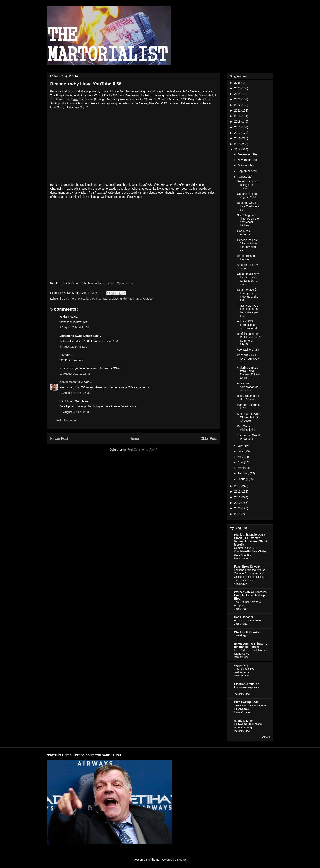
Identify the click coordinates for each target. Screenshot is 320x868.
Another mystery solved (247, 267)
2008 (238, 514)
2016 (238, 138)
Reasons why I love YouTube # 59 (248, 206)
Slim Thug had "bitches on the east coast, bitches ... (248, 220)
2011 (238, 497)
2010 (238, 503)
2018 (238, 127)
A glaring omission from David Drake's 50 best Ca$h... (249, 373)
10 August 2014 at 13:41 (75, 374)
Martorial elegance (90, 299)
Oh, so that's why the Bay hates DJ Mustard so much (248, 279)
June (241, 451)
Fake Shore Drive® (247, 567)
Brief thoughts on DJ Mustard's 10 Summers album (249, 339)
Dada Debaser (244, 617)
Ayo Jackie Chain (248, 350)
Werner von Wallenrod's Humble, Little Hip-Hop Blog (250, 595)
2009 (238, 508)
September (245, 171)
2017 (238, 133)
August (242, 177)
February (244, 473)
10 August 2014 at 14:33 (75, 393)
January (243, 479)
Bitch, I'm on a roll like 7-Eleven (248, 398)
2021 (238, 110)
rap (105, 299)
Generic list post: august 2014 (248, 196)
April (241, 462)
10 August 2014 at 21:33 (75, 412)
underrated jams (131, 299)
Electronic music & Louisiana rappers (247, 686)
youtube (148, 299)
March (242, 468)
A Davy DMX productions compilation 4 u (248, 325)
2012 (238, 491)
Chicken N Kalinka (247, 632)
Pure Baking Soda (246, 702)
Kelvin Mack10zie (71, 382)
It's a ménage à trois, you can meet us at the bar (248, 295)
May (241, 457)
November (244, 160)
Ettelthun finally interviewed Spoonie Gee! (108, 283)
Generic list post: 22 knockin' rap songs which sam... (248, 245)
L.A (62, 355)
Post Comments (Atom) (142, 449)
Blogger (182, 860)
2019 (238, 121)
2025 (238, 88)
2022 (238, 105)
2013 (238, 486)
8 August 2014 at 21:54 (74, 327)
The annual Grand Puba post (248, 437)
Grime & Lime (243, 721)
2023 (238, 99)
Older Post (209, 439)
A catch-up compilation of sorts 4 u (247, 387)
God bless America (244, 233)
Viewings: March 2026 (247, 620)
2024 (238, 94)
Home (134, 439)
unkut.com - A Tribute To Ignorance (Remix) (251, 645)
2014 (238, 149)
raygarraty (241, 665)
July (241, 446)
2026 (238, 83)
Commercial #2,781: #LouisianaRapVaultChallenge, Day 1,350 (251, 551)
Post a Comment (66, 420)
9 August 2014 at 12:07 (74, 347)
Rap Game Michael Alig (246, 428)
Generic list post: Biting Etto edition (248, 185)
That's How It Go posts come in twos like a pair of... (248, 311)
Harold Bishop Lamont (246, 258)
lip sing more (68, 299)
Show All (266, 737)
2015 (238, 144)
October (243, 165)
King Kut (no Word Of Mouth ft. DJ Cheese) (249, 417)
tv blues (114, 299)
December (244, 154)
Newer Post (59, 439)
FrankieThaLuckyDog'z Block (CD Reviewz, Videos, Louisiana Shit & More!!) (251, 540)
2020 (238, 116)
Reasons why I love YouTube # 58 (248, 359)
